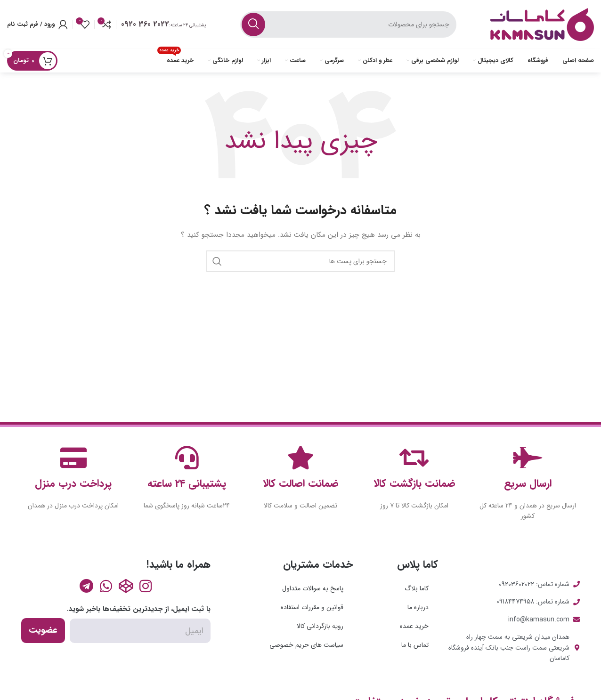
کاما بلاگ (417, 588)
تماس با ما (415, 645)
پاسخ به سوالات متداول (313, 588)
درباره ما (418, 607)
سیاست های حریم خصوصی (306, 645)
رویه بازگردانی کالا (320, 626)
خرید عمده (414, 626)
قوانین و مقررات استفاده (312, 607)
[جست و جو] (348, 24)
